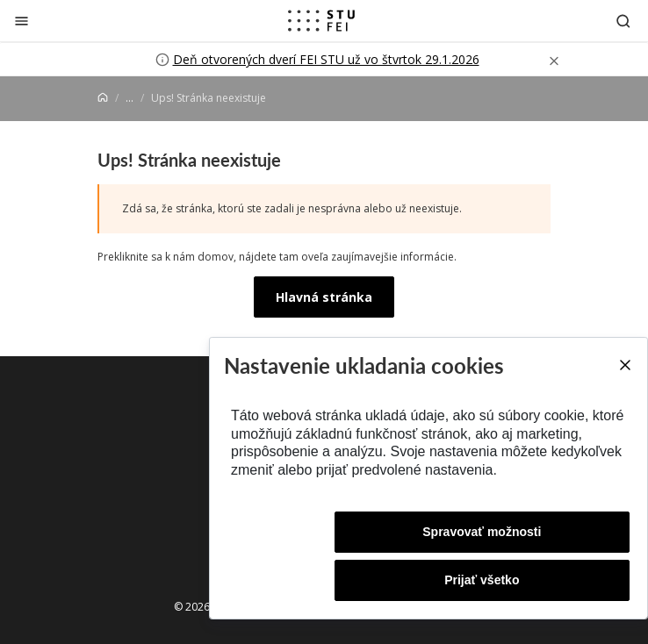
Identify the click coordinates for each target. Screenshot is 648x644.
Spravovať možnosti (482, 532)
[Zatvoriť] (22, 21)
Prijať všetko (482, 580)
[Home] (103, 98)
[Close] (624, 365)
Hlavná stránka (324, 297)
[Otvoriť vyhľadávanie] (623, 21)
